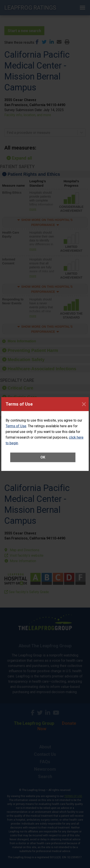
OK (43, 457)
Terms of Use (16, 426)
